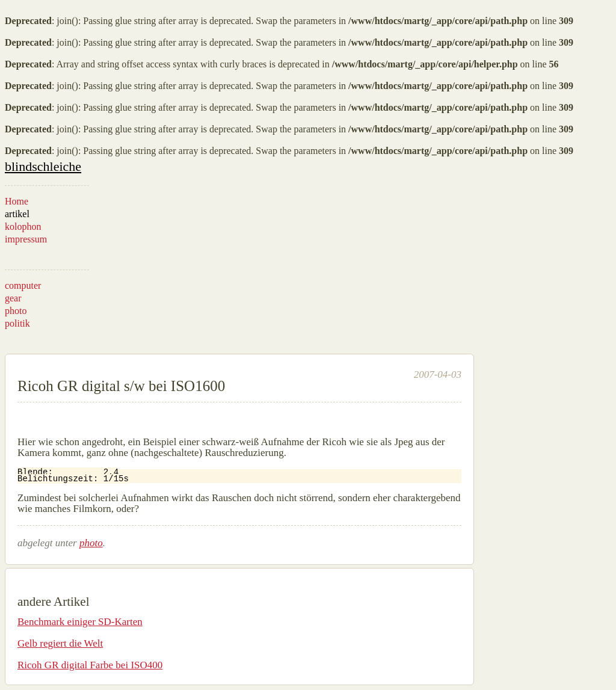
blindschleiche (43, 166)
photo (16, 311)
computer (23, 285)
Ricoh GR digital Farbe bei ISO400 (90, 665)
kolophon (23, 226)
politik (17, 323)
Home (17, 201)
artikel (17, 214)
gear (13, 298)
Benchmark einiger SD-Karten (80, 622)
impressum (26, 239)
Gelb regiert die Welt (60, 643)
